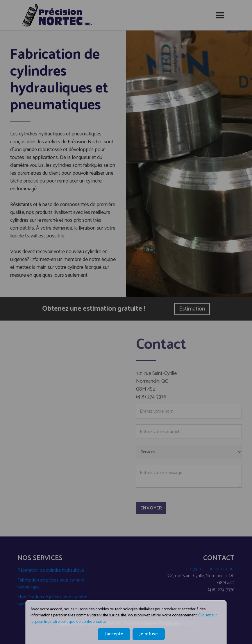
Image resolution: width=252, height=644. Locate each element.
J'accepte (114, 634)
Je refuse (149, 634)
